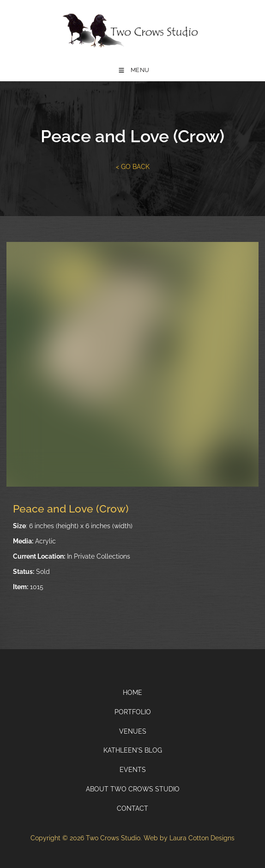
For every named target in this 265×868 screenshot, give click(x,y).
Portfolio (133, 712)
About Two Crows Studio (133, 789)
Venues (133, 731)
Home (132, 693)
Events (133, 770)
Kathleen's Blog (133, 750)
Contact (132, 808)
